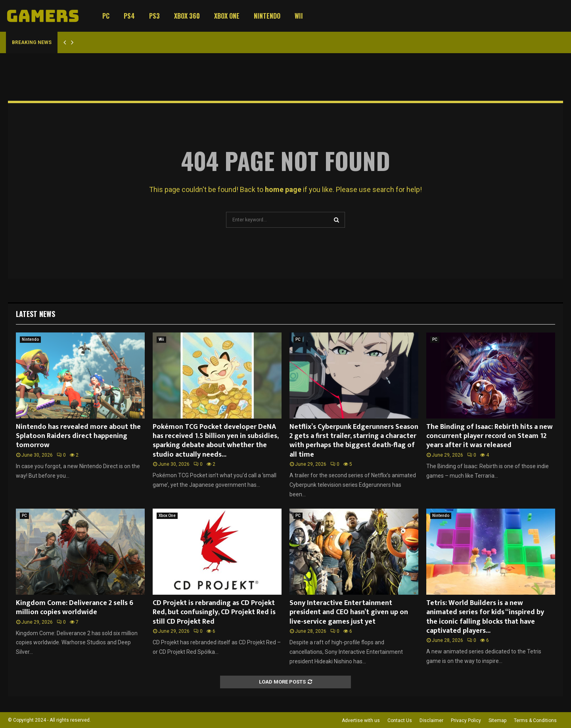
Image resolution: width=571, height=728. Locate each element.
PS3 (154, 16)
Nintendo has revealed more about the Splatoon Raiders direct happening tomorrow (78, 436)
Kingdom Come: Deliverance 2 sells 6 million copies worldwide (75, 608)
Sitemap (497, 720)
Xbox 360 (187, 16)
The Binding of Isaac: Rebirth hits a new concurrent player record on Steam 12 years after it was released (490, 436)
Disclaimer (431, 720)
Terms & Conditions (535, 720)
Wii (299, 16)
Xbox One (227, 16)
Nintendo (267, 16)
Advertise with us (361, 720)
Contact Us (400, 720)
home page (283, 189)
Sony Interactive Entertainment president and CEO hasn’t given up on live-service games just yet (349, 612)
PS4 (129, 16)
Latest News (35, 314)
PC (106, 16)
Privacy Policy (466, 720)
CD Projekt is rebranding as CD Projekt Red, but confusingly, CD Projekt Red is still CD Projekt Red (214, 612)
